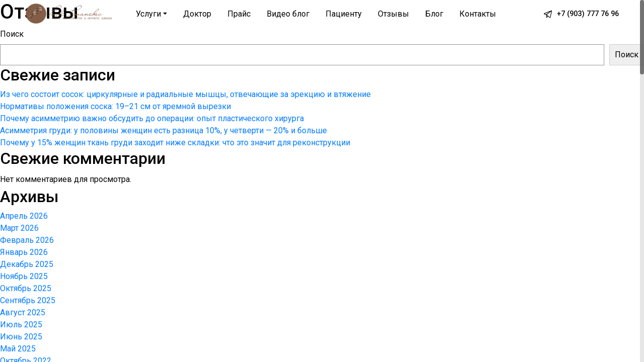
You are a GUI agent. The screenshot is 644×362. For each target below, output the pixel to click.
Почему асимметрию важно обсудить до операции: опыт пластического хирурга (152, 118)
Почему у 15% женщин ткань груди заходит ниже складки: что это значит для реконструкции (175, 143)
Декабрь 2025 (27, 264)
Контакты (478, 14)
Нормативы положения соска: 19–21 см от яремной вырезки (115, 106)
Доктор (197, 14)
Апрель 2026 (24, 216)
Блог (434, 14)
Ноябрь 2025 (24, 276)
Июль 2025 (21, 325)
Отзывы (393, 14)
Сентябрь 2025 (28, 300)
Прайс (239, 14)
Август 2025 (23, 312)
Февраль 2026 (27, 240)
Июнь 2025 (21, 337)
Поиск (12, 34)
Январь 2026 (24, 252)
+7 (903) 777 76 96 (588, 14)
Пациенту (344, 14)
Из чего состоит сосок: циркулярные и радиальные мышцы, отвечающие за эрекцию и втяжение (185, 94)
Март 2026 (19, 228)
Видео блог (288, 14)
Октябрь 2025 (26, 288)
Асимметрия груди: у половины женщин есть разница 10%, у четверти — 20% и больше (164, 130)
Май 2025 (18, 349)
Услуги (148, 14)
